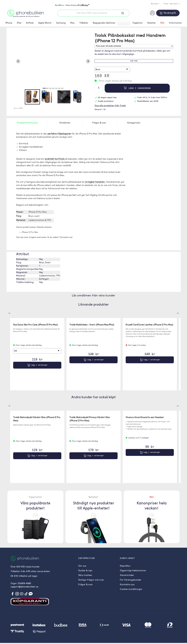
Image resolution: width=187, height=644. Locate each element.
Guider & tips (85, 572)
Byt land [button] (155, 4)
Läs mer (134, 61)
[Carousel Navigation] (7, 312)
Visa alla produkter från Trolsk (110, 106)
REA (162, 23)
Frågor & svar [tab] (99, 123)
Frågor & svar (86, 586)
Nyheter (152, 23)
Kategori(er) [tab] (134, 123)
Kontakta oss (127, 586)
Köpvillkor (125, 567)
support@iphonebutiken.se (24, 588)
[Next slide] (88, 61)
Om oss (82, 567)
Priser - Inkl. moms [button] (171, 4)
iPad (19, 23)
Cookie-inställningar (131, 590)
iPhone (9, 23)
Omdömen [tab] (65, 123)
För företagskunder (131, 581)
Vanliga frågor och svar (91, 581)
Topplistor (137, 23)
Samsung (61, 23)
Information (175, 23)
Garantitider (127, 576)
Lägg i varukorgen (137, 88)
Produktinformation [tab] (27, 123)
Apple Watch (45, 23)
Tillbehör (84, 23)
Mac (72, 23)
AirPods (30, 23)
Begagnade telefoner (104, 23)
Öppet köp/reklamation (133, 572)
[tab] (44, 88)
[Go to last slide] (18, 61)
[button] (32, 97)
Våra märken (85, 576)
